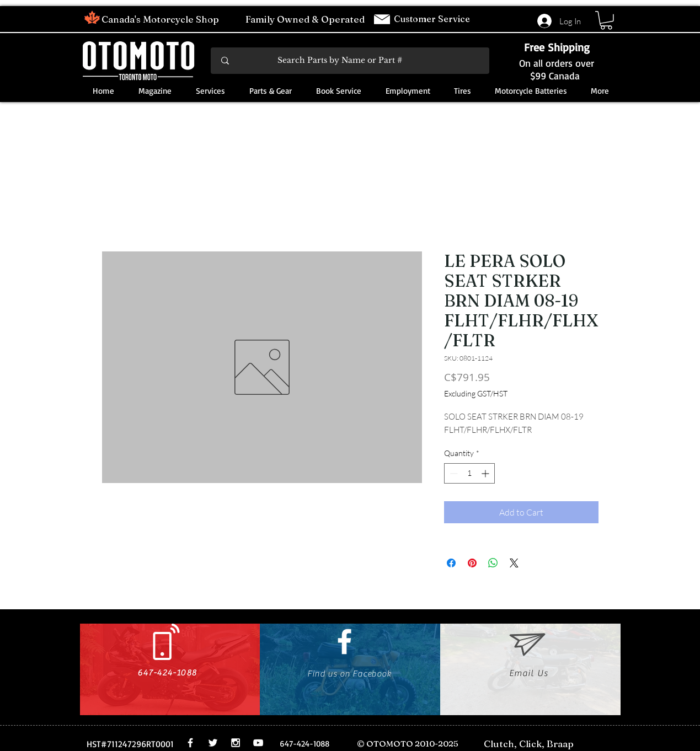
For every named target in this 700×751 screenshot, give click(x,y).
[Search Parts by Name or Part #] (351, 61)
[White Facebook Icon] (344, 642)
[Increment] (486, 473)
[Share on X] (514, 563)
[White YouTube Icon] (258, 743)
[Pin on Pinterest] (472, 563)
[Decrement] (453, 473)
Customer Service (433, 19)
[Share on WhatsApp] (493, 563)
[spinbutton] (469, 473)
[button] (606, 20)
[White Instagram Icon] (236, 743)
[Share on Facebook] (451, 563)
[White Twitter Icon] (213, 743)
